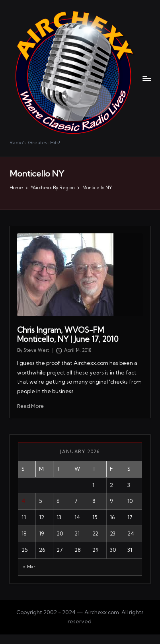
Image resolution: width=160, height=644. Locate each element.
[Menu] (146, 79)
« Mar (29, 567)
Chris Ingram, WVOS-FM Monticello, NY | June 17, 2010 (68, 335)
